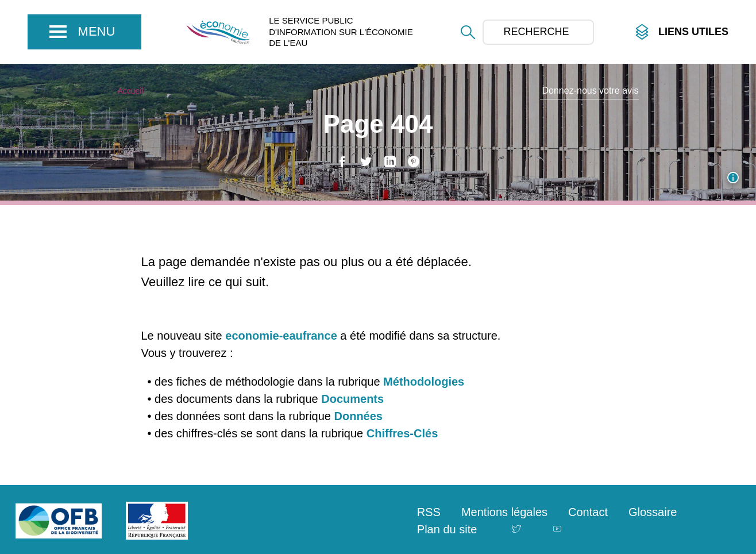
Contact (588, 512)
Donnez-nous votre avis (591, 91)
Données (358, 416)
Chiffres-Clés (402, 433)
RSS (429, 512)
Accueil (130, 91)
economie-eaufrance (281, 336)
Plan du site (447, 529)
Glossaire (653, 512)
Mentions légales (504, 512)
